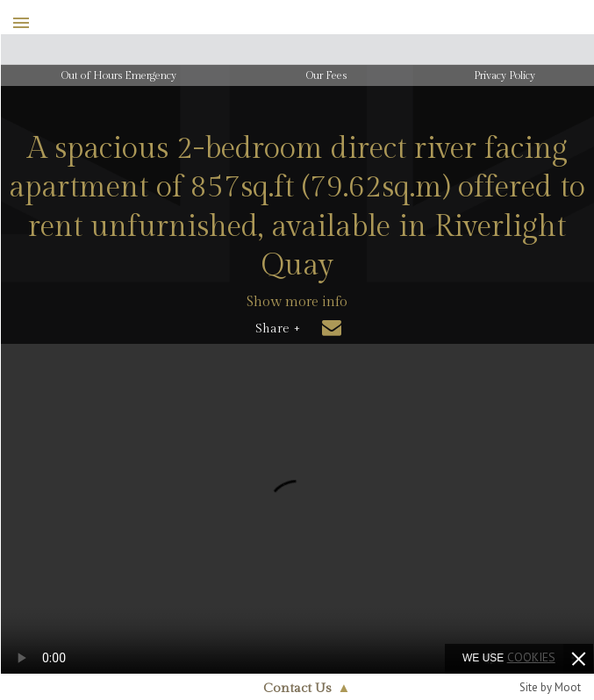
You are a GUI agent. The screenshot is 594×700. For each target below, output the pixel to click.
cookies (531, 657)
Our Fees (326, 75)
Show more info (297, 302)
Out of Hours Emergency (119, 75)
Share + (278, 329)
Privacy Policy (505, 75)
